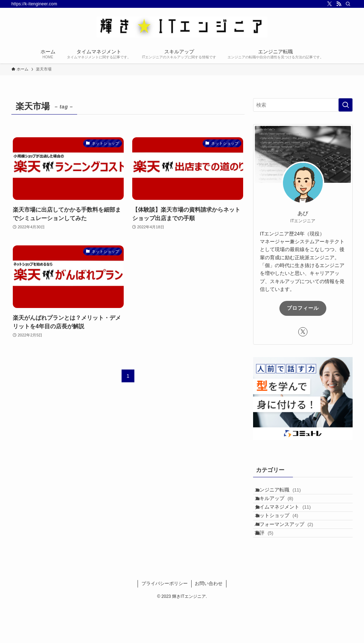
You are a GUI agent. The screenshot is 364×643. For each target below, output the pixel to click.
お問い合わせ (209, 621)
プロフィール (303, 308)
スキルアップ (281, 508)
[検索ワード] (303, 105)
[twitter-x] (330, 4)
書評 (271, 567)
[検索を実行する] (346, 105)
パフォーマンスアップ (291, 552)
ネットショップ (284, 537)
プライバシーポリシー (165, 621)
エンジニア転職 (285, 493)
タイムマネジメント (290, 522)
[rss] (339, 4)
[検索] (348, 4)
